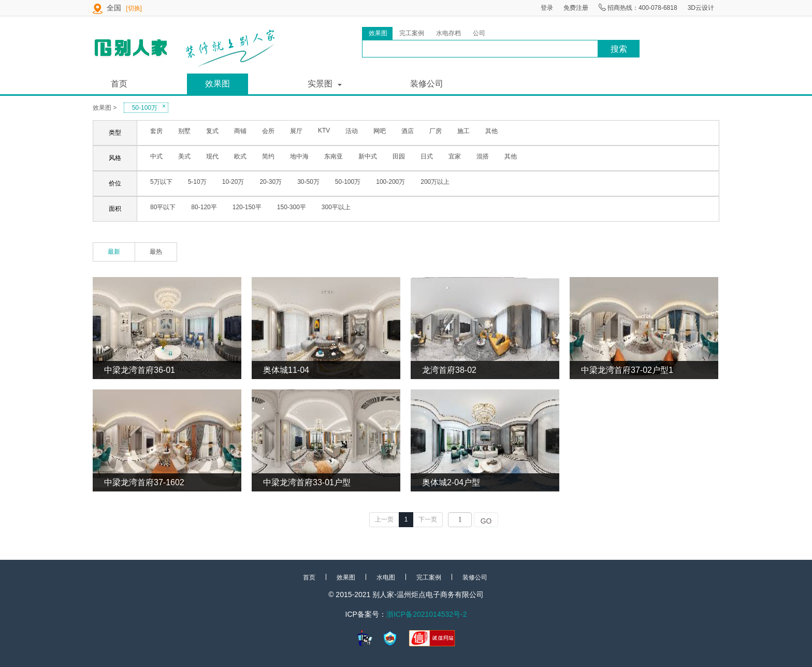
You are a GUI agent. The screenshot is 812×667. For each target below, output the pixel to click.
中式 (156, 156)
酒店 (408, 131)
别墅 (184, 131)
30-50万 (308, 182)
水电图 (386, 577)
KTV (324, 130)
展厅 (296, 131)
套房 (156, 131)
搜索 (619, 49)
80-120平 (204, 207)
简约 (268, 156)
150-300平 (292, 207)
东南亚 (334, 156)
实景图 (320, 84)
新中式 (368, 156)
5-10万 (197, 182)
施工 (463, 131)
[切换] (134, 8)
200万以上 (435, 182)
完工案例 (429, 577)
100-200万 (390, 182)
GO (486, 521)
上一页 (384, 519)
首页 (119, 84)
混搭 (483, 156)
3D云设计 (701, 8)
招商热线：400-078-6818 (638, 8)
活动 (352, 131)
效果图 (218, 84)
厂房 (436, 131)
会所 (268, 131)
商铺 (240, 131)
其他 (491, 131)
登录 (547, 8)
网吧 (380, 131)
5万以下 (161, 182)
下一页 (428, 519)
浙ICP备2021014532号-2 (427, 614)
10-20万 (233, 182)
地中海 (299, 156)
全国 (115, 8)
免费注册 (576, 8)
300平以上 (336, 207)
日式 (427, 156)
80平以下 (163, 207)
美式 (184, 156)
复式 (212, 131)
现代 (212, 156)
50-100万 (150, 107)
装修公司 (427, 84)
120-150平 (247, 207)
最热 (156, 252)
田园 (399, 156)
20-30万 (271, 182)
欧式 (240, 156)
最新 (114, 252)
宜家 (455, 156)
